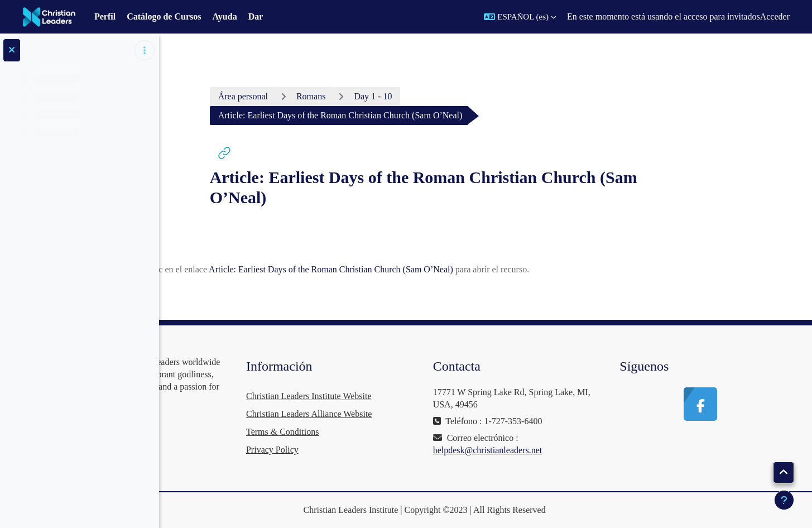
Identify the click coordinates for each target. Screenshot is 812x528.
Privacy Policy (371, 450)
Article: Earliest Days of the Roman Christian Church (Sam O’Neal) (396, 269)
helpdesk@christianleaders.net (553, 450)
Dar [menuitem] (256, 16)
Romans (376, 96)
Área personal (308, 96)
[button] (520, 17)
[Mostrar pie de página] (784, 500)
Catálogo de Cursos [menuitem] (164, 16)
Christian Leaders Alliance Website (407, 414)
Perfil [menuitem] (105, 16)
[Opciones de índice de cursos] (145, 50)
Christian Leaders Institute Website (407, 396)
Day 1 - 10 (439, 96)
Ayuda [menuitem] (224, 16)
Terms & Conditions (381, 432)
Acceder (775, 16)
